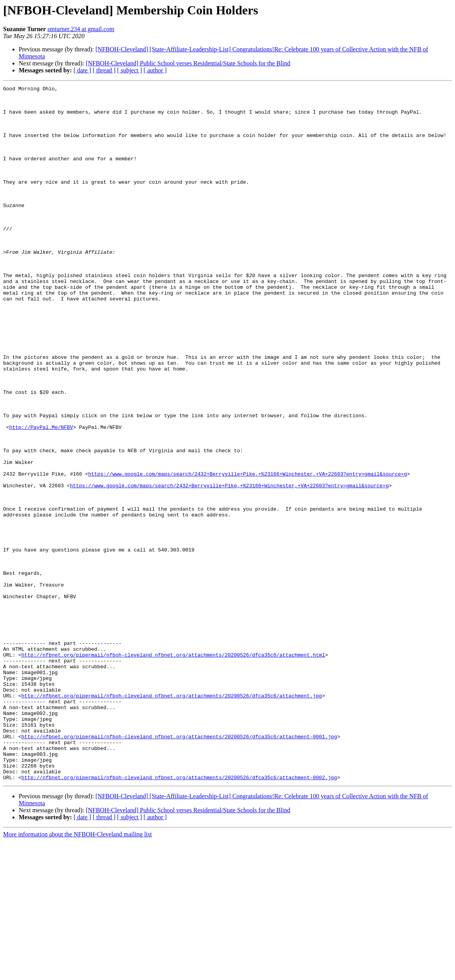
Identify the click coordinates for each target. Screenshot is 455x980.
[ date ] (82, 70)
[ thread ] (104, 70)
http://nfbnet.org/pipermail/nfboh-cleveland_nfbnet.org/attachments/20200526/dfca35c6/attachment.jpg (172, 818)
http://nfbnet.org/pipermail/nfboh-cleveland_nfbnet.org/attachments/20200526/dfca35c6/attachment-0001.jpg (179, 867)
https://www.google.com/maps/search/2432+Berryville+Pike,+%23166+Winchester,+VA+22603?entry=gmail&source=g (247, 552)
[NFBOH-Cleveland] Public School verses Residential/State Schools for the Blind (188, 63)
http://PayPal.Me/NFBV (41, 496)
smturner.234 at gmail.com (81, 29)
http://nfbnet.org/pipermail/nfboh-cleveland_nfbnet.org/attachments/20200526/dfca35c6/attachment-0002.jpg (179, 916)
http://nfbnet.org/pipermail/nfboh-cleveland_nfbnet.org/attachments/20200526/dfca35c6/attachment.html (173, 769)
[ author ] (155, 70)
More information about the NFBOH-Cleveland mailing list (77, 973)
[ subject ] (130, 70)
